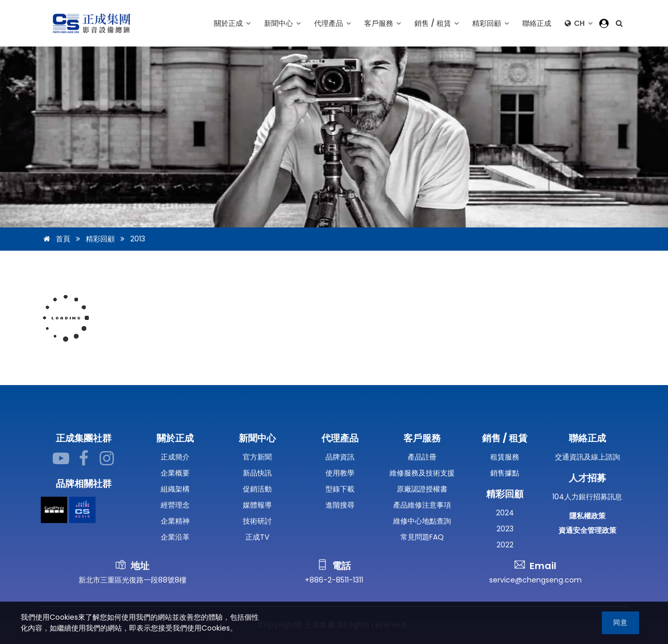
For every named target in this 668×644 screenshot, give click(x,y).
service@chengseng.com (535, 580)
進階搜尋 (340, 505)
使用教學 (340, 473)
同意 (620, 623)
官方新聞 (257, 457)
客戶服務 (383, 23)
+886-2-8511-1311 (334, 580)
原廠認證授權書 (422, 489)
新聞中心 (282, 23)
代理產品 (332, 23)
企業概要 (175, 473)
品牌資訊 (340, 457)
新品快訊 (257, 473)
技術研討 (257, 521)
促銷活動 (257, 489)
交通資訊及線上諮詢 (587, 457)
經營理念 (175, 505)
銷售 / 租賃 (437, 23)
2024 (505, 513)
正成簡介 (175, 457)
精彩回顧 (491, 23)
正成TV (257, 537)
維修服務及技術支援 (422, 473)
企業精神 (175, 521)
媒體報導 (257, 505)
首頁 (55, 239)
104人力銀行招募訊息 (587, 497)
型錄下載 (340, 489)
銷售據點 (505, 473)
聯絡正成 (537, 23)
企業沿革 (175, 537)
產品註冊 (422, 457)
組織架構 (175, 489)
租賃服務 (505, 457)
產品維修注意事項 (422, 505)
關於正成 (232, 23)
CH (579, 23)
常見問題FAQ (422, 537)
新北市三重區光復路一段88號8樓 (133, 580)
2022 (505, 545)
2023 (505, 529)
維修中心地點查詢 (422, 521)
